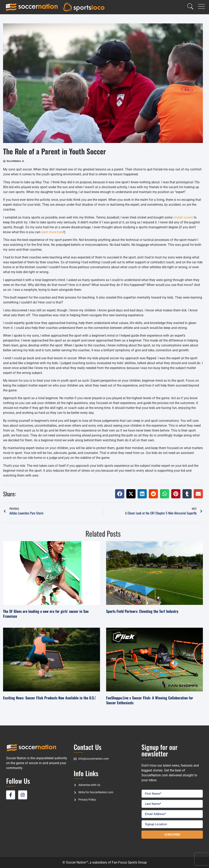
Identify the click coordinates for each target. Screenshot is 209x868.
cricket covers (183, 217)
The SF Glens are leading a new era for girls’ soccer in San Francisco (46, 614)
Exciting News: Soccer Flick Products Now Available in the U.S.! (49, 698)
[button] (120, 494)
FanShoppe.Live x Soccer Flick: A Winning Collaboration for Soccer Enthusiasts (150, 700)
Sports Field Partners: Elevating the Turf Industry (142, 611)
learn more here (52, 232)
